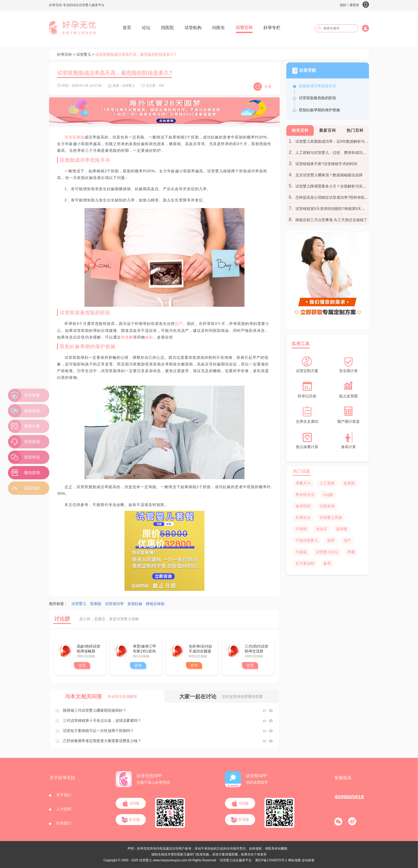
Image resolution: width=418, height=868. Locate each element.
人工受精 (327, 483)
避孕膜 (342, 529)
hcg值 (328, 495)
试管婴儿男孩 (331, 517)
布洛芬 (321, 529)
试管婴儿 (84, 54)
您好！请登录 (354, 5)
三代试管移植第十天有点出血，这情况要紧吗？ (102, 720)
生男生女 (303, 517)
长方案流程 (305, 563)
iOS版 (131, 803)
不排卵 (301, 529)
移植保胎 (32, 411)
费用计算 (32, 426)
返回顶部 (32, 488)
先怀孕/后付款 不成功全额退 (200, 649)
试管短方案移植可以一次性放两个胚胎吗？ (98, 731)
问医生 (219, 28)
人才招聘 (64, 809)
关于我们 (64, 795)
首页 (127, 28)
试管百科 (244, 28)
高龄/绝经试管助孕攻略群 (89, 649)
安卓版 (131, 819)
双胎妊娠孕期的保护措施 (319, 110)
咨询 (138, 665)
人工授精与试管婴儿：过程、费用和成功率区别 (335, 153)
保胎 (149, 337)
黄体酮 (127, 337)
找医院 (167, 28)
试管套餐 (32, 395)
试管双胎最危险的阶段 (317, 98)
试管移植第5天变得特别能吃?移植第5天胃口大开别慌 (339, 209)
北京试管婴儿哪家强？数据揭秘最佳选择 (329, 175)
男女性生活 (305, 495)
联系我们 (64, 823)
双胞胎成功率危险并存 (317, 86)
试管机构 (193, 28)
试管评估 (32, 457)
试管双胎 (70, 313)
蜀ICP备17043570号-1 (271, 860)
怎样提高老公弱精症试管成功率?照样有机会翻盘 (336, 197)
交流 (82, 665)
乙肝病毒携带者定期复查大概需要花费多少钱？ (102, 741)
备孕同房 (303, 506)
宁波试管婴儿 (307, 540)
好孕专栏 (272, 28)
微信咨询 (32, 473)
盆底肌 (349, 483)
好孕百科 (65, 54)
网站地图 (295, 860)
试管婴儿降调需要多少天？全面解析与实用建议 (335, 186)
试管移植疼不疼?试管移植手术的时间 (326, 164)
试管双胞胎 (75, 137)
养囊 (351, 552)
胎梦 (331, 540)
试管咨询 (327, 506)
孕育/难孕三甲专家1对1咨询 (144, 649)
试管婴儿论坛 (327, 552)
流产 (179, 324)
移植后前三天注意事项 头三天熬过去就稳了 (331, 220)
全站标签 (308, 860)
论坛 (146, 28)
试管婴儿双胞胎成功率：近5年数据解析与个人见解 (337, 141)
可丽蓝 (301, 552)
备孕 (327, 563)
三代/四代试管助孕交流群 (256, 649)
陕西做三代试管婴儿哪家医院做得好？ (95, 710)
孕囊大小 (303, 483)
